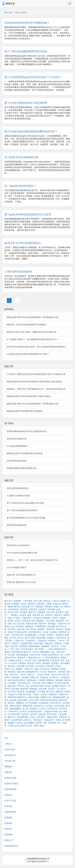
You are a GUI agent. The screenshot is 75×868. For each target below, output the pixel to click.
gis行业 (18, 621)
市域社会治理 (21, 632)
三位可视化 (40, 666)
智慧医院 (23, 646)
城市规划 (15, 689)
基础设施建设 (15, 709)
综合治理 (21, 624)
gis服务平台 (39, 706)
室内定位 (12, 666)
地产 (59, 723)
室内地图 (51, 626)
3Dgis (37, 669)
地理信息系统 (32, 624)
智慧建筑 (41, 612)
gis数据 (50, 638)
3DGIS (24, 604)
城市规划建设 (22, 655)
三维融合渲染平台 (15, 660)
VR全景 (28, 660)
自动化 (33, 717)
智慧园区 (15, 604)
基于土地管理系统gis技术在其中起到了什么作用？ (33, 77)
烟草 (29, 615)
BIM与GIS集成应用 (49, 700)
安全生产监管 (10, 801)
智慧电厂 (20, 669)
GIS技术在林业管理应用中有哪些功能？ (27, 23)
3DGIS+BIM (13, 612)
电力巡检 (27, 694)
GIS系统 (53, 632)
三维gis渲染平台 (34, 658)
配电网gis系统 (59, 697)
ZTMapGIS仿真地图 (41, 618)
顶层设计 (25, 714)
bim (13, 669)
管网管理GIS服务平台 (17, 697)
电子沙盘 (50, 692)
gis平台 (20, 638)
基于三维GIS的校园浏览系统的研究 (22, 510)
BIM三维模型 (47, 683)
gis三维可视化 (18, 626)
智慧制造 (59, 680)
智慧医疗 (41, 629)
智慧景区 (49, 615)
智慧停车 (43, 624)
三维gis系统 (26, 618)
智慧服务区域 (32, 672)
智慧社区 (47, 601)
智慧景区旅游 (10, 778)
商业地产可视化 (34, 663)
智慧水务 (58, 615)
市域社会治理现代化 (50, 655)
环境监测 (50, 666)
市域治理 (57, 604)
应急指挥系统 (27, 643)
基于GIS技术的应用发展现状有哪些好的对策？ (31, 131)
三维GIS (55, 601)
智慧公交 (55, 646)
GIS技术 (55, 618)
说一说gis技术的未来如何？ (20, 186)
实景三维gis (39, 726)
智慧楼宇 (60, 612)
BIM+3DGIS (31, 629)
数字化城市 (52, 714)
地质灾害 (52, 672)
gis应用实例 (17, 720)
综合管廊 (30, 666)
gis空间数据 (29, 723)
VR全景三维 (10, 761)
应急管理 (26, 621)
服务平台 (32, 612)
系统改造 (21, 692)
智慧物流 (39, 607)
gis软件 (29, 726)
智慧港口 (15, 615)
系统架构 (34, 709)
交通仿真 (44, 677)
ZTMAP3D (54, 677)
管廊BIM (50, 680)
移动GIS (11, 703)
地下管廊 (12, 692)
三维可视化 (28, 601)
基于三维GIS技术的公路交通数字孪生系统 (25, 503)
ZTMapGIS (45, 669)
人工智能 (41, 635)
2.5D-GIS (43, 672)
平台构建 (41, 692)
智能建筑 (40, 621)
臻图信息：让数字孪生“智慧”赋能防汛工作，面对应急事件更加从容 (36, 389)
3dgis (10, 618)
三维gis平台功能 (15, 694)
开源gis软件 (49, 720)
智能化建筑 (44, 652)
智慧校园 (52, 624)
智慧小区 (29, 669)
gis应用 (34, 714)
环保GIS (20, 686)
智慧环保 (32, 604)
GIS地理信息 (13, 609)
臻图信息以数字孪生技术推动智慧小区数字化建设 (29, 396)
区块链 (46, 632)
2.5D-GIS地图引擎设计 (17, 567)
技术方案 (8, 12)
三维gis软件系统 (50, 711)
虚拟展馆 (46, 663)
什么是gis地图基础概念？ (18, 446)
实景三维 (21, 672)
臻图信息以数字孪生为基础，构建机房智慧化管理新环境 (32, 332)
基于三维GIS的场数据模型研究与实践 (26, 51)
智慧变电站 (32, 680)
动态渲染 (14, 646)
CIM (9, 714)
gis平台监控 (34, 700)
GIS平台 (42, 709)
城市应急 (41, 717)
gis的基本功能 (37, 686)
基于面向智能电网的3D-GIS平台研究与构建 (26, 518)
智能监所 (49, 643)
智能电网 (45, 646)
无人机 (26, 709)
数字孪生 (8, 601)
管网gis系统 (27, 706)
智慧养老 (50, 629)
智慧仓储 (12, 686)
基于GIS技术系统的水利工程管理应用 (26, 103)
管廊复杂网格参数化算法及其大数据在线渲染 (27, 431)
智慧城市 (17, 601)
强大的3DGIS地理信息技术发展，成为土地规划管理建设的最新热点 (37, 347)
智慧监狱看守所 (11, 846)
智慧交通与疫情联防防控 (18, 488)
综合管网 (21, 666)
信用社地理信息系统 (16, 680)
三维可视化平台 (35, 632)
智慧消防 (33, 609)
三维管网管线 (40, 626)
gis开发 (20, 723)
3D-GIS (13, 638)
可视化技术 (38, 720)
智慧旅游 (48, 607)
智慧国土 (52, 641)
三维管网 (41, 680)
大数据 (49, 604)
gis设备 (13, 700)
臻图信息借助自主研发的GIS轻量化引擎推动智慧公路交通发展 (34, 382)
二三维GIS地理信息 (51, 658)
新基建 (63, 601)
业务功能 (43, 689)
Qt (58, 689)
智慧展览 (60, 635)
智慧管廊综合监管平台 (21, 652)
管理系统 (24, 609)
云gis (27, 686)
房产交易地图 (31, 703)
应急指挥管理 (10, 812)
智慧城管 (8, 823)
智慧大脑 (26, 607)
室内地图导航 (31, 635)
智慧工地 (12, 624)
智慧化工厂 (9, 840)
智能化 (56, 607)
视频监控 (20, 703)
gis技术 (23, 615)
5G (62, 607)
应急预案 (52, 723)
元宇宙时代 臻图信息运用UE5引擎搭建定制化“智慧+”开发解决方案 (36, 374)
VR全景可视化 (27, 649)
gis (43, 615)
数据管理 (25, 689)
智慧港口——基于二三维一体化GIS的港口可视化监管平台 (32, 560)
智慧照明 (62, 632)
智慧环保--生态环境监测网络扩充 (21, 575)
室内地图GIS (10, 755)
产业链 (11, 726)
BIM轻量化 (41, 638)
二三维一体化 (13, 649)
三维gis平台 (62, 624)
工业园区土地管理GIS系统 (18, 496)
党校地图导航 (43, 660)
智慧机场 (12, 672)
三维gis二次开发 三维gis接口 (45, 694)
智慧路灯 (55, 663)
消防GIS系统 (15, 706)
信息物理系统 (23, 717)
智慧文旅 (21, 629)
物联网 (11, 607)
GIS (32, 607)
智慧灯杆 (15, 643)
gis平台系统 (30, 638)
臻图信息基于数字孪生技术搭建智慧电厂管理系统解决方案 (33, 317)
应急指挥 (42, 609)
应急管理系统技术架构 (17, 461)
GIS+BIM (50, 612)
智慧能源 (29, 626)
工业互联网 (50, 621)
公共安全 (49, 706)
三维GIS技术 (60, 638)
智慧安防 (41, 604)
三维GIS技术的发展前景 (18, 272)
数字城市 (16, 714)
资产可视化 (39, 649)
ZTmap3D (13, 663)
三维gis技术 (30, 641)
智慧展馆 (23, 612)
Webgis (48, 686)
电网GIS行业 (46, 697)
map (52, 652)
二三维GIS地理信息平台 (56, 649)
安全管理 (58, 683)
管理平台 (60, 629)
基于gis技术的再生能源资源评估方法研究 (28, 215)
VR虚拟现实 (43, 703)
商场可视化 (38, 643)
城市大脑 (37, 601)
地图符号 (59, 692)
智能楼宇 (12, 723)
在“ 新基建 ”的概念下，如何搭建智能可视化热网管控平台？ (33, 339)
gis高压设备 (60, 706)
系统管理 (63, 717)
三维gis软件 (42, 641)
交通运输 (42, 714)
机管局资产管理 (57, 660)
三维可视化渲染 (24, 683)
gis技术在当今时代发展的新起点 (23, 243)
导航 (45, 723)
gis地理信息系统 (35, 711)
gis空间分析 (52, 709)
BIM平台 (63, 686)
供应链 (11, 621)
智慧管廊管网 (10, 789)
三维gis (17, 618)
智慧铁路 (55, 669)
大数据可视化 (52, 717)
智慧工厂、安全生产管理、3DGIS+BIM (45, 675)
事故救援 (34, 689)
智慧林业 (58, 643)
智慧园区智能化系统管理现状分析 (22, 468)
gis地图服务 (31, 692)
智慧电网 (51, 609)
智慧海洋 (21, 658)
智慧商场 (22, 663)
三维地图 (25, 677)
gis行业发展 (20, 726)
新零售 (39, 723)
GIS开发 (11, 655)
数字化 (18, 607)
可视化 (58, 720)
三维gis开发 (19, 641)
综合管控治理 (17, 635)
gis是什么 (27, 720)
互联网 (11, 632)
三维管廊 (61, 672)
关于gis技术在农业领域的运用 (21, 157)
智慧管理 (36, 615)
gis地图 (55, 686)
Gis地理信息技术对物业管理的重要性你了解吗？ (28, 354)
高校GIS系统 (34, 697)
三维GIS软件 (35, 655)
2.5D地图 (12, 683)
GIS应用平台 (56, 703)
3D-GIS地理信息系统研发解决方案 (22, 553)
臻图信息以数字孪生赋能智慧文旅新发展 (25, 411)
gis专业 (23, 711)
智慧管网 (15, 677)
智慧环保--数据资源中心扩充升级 (21, 582)
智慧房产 (51, 635)
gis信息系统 (22, 700)
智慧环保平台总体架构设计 (19, 545)
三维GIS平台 (13, 711)
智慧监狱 (60, 621)
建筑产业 (12, 717)
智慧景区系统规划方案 (17, 439)
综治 (34, 660)
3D (62, 655)
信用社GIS (34, 677)
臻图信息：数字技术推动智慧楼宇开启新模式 (27, 325)
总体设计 (52, 689)
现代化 (36, 652)
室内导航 (12, 629)
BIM (33, 621)
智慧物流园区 (34, 646)
